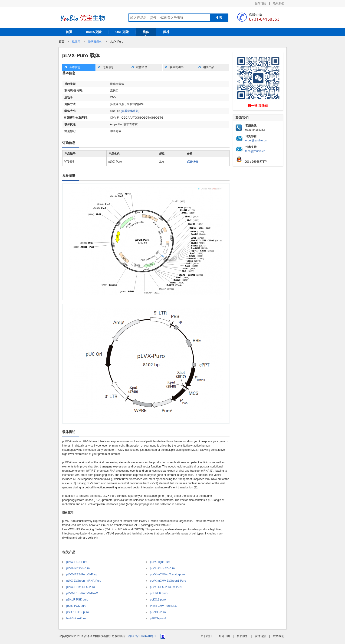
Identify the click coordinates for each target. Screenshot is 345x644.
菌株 (166, 32)
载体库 (76, 42)
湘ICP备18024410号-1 (142, 636)
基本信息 (75, 67)
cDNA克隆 (94, 32)
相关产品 (209, 67)
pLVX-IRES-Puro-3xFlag (82, 574)
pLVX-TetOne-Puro (78, 568)
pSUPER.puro (159, 593)
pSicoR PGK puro (77, 600)
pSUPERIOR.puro (78, 612)
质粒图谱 (69, 176)
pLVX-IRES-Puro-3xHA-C (82, 593)
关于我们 (206, 636)
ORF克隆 (122, 32)
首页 (69, 32)
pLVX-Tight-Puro (160, 562)
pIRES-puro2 (158, 618)
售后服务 (242, 636)
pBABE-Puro (158, 612)
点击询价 (193, 162)
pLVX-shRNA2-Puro (163, 568)
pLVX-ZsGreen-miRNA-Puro (84, 581)
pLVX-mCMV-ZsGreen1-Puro (168, 581)
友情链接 (260, 636)
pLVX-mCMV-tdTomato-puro (168, 574)
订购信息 (108, 67)
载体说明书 (177, 67)
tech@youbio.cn (255, 151)
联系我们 (279, 3)
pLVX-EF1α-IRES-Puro (81, 587)
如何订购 (260, 3)
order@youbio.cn (256, 140)
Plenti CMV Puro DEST (164, 606)
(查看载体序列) (130, 111)
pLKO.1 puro (158, 600)
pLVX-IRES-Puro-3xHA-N (166, 587)
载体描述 (69, 432)
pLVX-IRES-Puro (77, 562)
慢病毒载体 (95, 42)
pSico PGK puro (76, 606)
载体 (146, 32)
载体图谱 (142, 67)
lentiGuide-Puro (76, 618)
